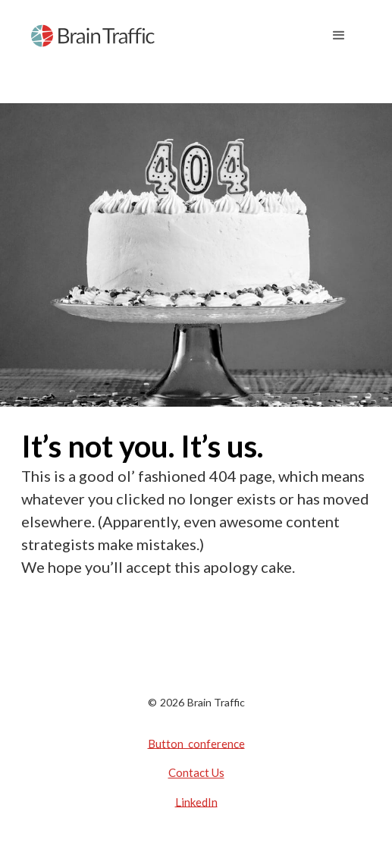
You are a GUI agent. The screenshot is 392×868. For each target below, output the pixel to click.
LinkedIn (196, 801)
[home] (93, 36)
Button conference (196, 743)
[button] (339, 36)
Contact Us (196, 772)
